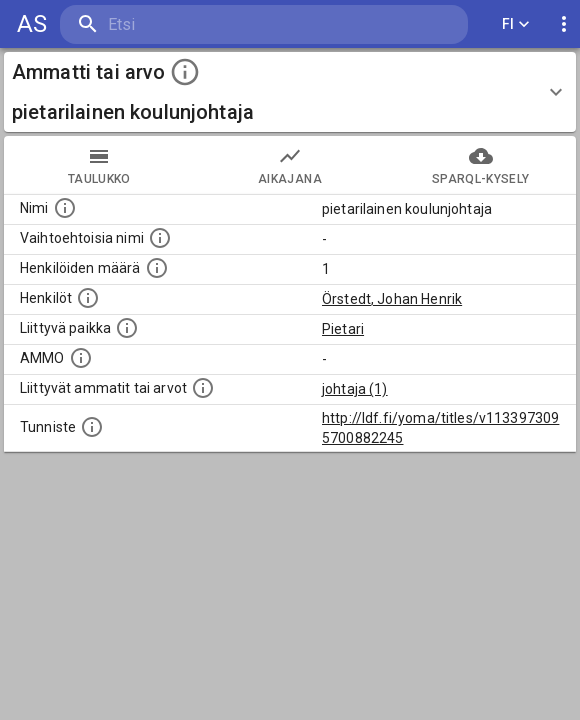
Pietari (343, 329)
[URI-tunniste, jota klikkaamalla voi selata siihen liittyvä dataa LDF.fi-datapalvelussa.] (92, 427)
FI (516, 24)
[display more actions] (564, 24)
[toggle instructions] (185, 72)
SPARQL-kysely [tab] (480, 165)
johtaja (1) (355, 389)
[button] (290, 92)
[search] (179, 24)
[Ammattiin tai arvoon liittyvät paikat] (127, 328)
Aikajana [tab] (290, 165)
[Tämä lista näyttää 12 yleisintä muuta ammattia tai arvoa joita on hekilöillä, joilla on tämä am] (203, 388)
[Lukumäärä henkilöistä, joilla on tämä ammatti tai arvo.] (157, 268)
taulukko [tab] (99, 165)
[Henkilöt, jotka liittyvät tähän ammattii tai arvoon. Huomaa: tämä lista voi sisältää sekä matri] (88, 298)
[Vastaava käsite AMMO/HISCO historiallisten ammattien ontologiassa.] (81, 358)
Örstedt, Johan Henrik (392, 299)
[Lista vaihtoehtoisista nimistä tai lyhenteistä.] (160, 238)
